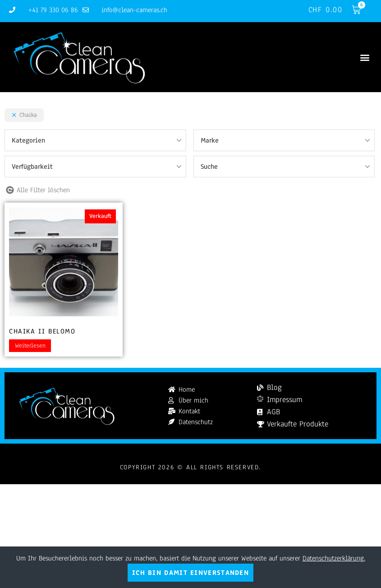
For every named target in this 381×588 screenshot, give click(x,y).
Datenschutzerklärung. (334, 558)
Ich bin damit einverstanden (190, 573)
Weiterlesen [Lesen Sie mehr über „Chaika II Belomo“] (30, 346)
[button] (365, 57)
